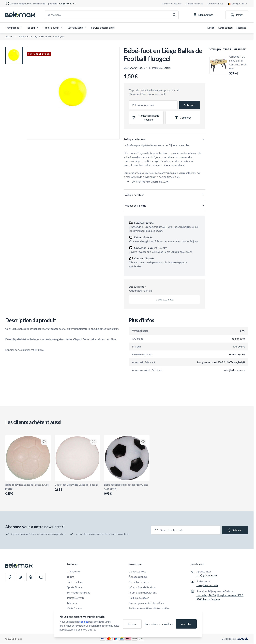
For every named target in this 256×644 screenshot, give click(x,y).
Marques (241, 28)
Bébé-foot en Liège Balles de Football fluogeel (42, 36)
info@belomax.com (207, 585)
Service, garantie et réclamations (146, 603)
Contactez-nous (215, 4)
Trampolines (14, 28)
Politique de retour (139, 598)
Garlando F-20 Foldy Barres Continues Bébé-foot (239, 65)
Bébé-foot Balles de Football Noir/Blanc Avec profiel (127, 489)
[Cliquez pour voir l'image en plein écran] (73, 93)
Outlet (211, 28)
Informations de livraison (142, 587)
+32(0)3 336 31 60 (207, 575)
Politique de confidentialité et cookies (149, 608)
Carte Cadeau (75, 608)
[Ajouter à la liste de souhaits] (146, 118)
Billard (33, 28)
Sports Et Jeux (78, 28)
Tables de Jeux (53, 28)
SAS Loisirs (165, 68)
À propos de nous (194, 4)
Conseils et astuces (172, 4)
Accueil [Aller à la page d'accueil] (9, 36)
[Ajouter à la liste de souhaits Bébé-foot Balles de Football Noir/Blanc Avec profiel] (143, 442)
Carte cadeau (225, 28)
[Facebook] (10, 577)
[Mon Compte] (206, 15)
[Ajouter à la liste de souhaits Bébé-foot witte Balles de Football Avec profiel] (44, 442)
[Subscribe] (190, 105)
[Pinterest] (31, 577)
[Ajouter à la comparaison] (183, 118)
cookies (84, 622)
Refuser (132, 624)
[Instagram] (20, 577)
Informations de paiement (143, 592)
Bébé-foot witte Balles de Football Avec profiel (28, 489)
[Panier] (237, 15)
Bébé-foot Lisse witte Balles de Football (77, 487)
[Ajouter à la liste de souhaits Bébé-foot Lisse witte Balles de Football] (93, 442)
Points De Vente (76, 598)
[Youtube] (41, 577)
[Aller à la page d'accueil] (20, 15)
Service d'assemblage (103, 28)
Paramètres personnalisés (159, 624)
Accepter (186, 624)
